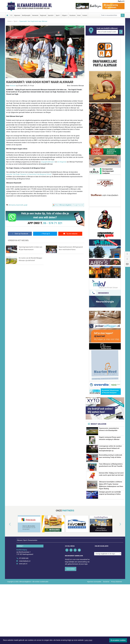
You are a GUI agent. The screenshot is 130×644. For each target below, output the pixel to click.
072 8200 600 (24, 608)
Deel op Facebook (20, 234)
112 (11, 15)
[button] (7, 574)
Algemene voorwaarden (94, 632)
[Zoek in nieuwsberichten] (110, 15)
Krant (79, 15)
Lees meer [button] (88, 640)
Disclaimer (106, 632)
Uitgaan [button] (64, 15)
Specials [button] (51, 15)
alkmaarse (12, 205)
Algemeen (17, 15)
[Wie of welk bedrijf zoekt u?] (107, 32)
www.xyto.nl (23, 614)
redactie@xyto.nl (25, 611)
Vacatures (72, 15)
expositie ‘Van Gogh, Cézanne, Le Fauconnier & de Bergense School (29, 174)
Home (10, 21)
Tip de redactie (70, 234)
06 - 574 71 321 (53, 223)
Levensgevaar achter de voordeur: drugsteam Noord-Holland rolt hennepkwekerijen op (111, 448)
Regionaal (43, 15)
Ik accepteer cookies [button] (118, 640)
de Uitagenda (62, 162)
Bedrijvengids (26, 15)
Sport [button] (58, 15)
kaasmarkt (20, 205)
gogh (26, 205)
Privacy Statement (117, 632)
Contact (85, 15)
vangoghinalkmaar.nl (48, 162)
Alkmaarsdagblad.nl (34, 5)
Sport (16, 21)
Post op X (45, 234)
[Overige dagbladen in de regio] (108, 604)
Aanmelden (71, 619)
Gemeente (35, 15)
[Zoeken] (123, 15)
